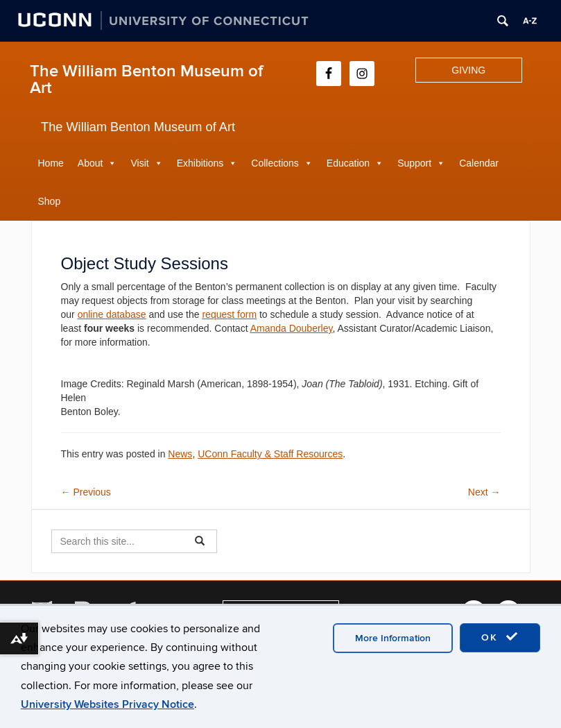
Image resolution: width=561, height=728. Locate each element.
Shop (50, 201)
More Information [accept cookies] (393, 638)
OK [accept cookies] (500, 637)
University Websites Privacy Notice (107, 704)
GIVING (468, 70)
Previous (86, 492)
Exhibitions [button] (200, 163)
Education (348, 163)
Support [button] (414, 163)
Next (484, 492)
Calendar (479, 163)
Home (51, 163)
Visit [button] (139, 163)
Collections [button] (275, 163)
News (180, 454)
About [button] (90, 163)
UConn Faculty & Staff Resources (270, 454)
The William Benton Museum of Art (146, 79)
